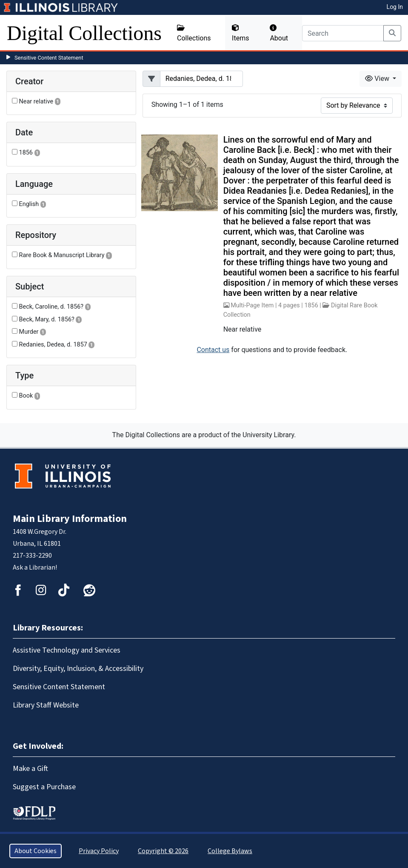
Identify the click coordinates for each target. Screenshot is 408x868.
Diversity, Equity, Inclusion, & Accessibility (78, 669)
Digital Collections (84, 33)
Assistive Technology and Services (67, 650)
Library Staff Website (46, 705)
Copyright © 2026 (163, 851)
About (279, 33)
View (378, 79)
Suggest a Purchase (44, 787)
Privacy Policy (99, 851)
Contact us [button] (213, 350)
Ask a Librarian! (35, 567)
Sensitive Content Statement (49, 58)
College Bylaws (230, 851)
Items (240, 33)
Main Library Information (70, 519)
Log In (395, 7)
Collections (194, 33)
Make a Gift (30, 769)
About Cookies (36, 851)
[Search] (343, 33)
